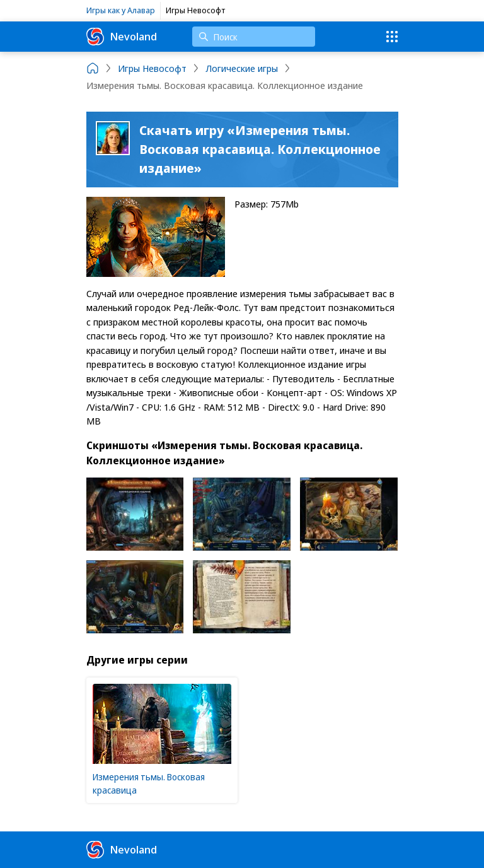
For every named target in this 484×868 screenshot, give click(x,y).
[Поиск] (254, 37)
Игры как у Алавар (121, 10)
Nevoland (122, 37)
